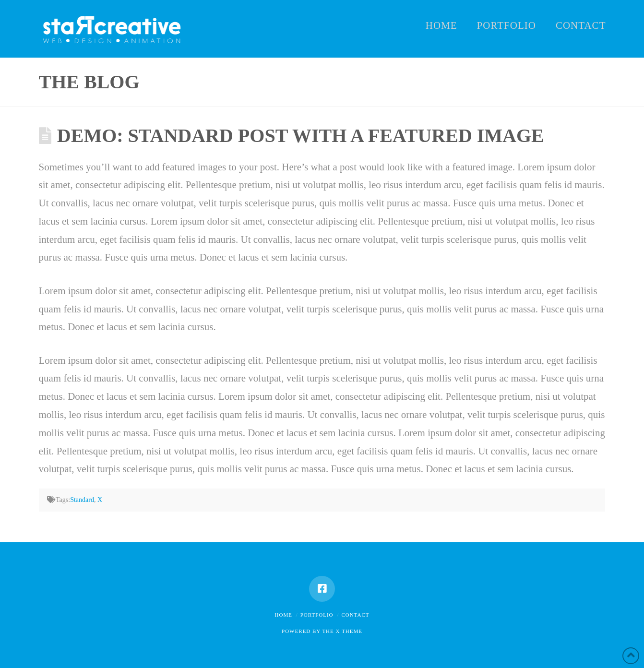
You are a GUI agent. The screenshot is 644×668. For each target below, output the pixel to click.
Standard (82, 500)
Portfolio (317, 615)
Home (284, 615)
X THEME (349, 631)
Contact (355, 615)
